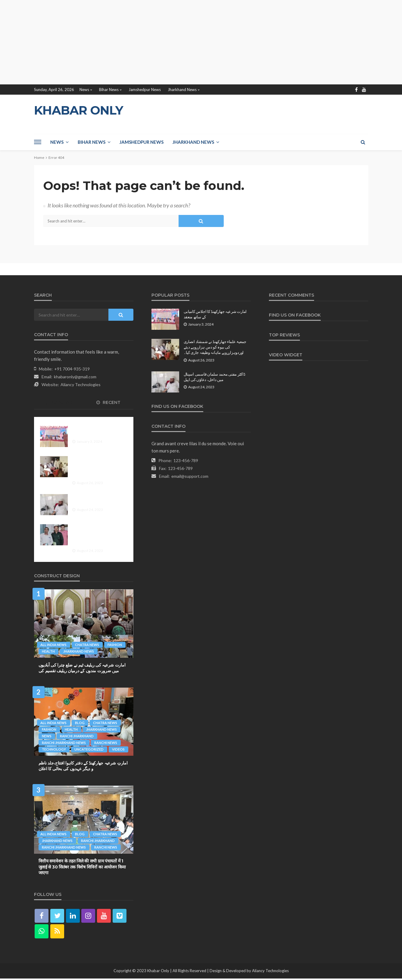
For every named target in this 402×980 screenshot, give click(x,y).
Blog (80, 723)
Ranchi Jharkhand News (64, 743)
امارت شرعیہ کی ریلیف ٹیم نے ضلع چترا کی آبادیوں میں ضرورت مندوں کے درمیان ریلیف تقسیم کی (82, 668)
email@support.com (190, 476)
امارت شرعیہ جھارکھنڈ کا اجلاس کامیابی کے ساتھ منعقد (98, 431)
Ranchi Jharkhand (77, 736)
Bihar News (109, 90)
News (84, 90)
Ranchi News (106, 743)
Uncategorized (90, 749)
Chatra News (88, 645)
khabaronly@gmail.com (75, 377)
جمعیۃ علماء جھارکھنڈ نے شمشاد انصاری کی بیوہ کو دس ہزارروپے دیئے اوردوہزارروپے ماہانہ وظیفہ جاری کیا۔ (98, 467)
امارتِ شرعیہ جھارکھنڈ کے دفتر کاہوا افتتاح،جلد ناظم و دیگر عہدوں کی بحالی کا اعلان (83, 766)
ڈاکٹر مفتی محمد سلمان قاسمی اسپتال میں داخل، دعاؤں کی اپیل (98, 499)
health (49, 651)
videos (119, 749)
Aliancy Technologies (81, 384)
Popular (59, 402)
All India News (54, 645)
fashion (116, 645)
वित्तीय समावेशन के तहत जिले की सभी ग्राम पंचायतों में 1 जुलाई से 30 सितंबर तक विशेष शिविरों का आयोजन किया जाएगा (82, 867)
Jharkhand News (182, 90)
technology (54, 749)
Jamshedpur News (145, 90)
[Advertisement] (181, 42)
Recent (108, 402)
